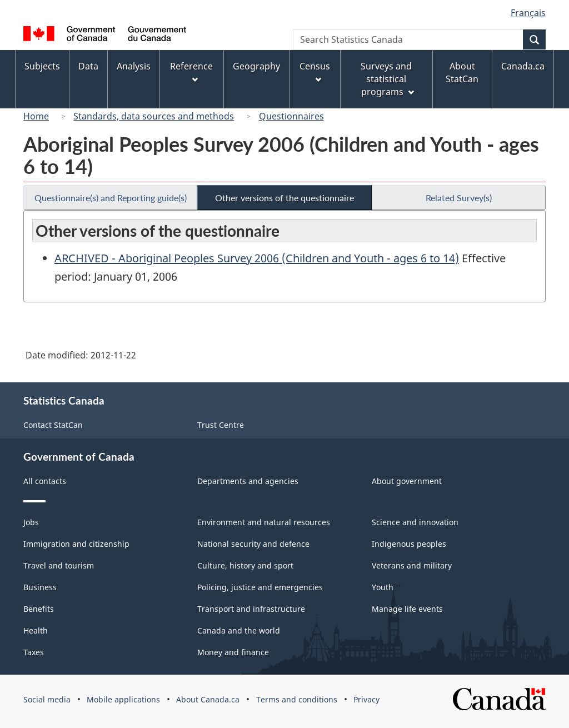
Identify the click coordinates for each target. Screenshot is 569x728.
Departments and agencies (248, 481)
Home (36, 116)
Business (40, 587)
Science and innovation (415, 522)
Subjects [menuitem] (42, 66)
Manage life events (407, 609)
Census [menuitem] (315, 71)
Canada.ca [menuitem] (523, 66)
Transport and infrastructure (251, 609)
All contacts (45, 481)
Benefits (39, 609)
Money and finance (233, 652)
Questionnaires (291, 116)
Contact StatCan (53, 425)
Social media (47, 699)
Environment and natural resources (264, 522)
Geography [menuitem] (256, 66)
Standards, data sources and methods (154, 116)
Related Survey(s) (459, 198)
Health (36, 630)
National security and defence (253, 544)
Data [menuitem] (88, 66)
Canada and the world (239, 630)
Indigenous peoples (409, 544)
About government (407, 481)
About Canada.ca (208, 699)
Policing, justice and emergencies (260, 587)
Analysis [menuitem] (134, 66)
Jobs (31, 522)
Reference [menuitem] (191, 71)
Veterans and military (412, 565)
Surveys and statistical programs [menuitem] (387, 79)
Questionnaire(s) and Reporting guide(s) (111, 198)
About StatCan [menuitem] (462, 73)
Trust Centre (221, 425)
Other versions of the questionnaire (284, 198)
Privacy (366, 699)
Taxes (34, 652)
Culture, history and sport (245, 565)
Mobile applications (123, 699)
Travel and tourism (59, 565)
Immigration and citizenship (76, 544)
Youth (383, 587)
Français (528, 13)
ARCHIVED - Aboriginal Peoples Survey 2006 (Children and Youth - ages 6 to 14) (257, 258)
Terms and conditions (297, 699)
